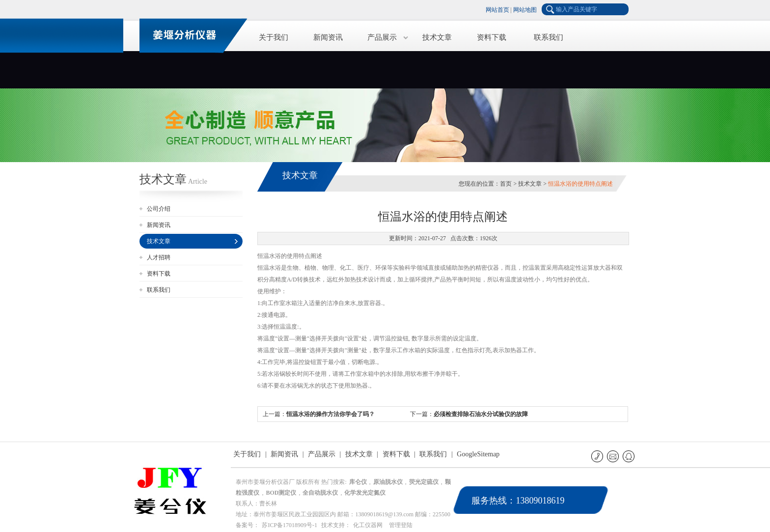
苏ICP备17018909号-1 (289, 525)
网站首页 (497, 10)
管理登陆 (401, 525)
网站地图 (525, 10)
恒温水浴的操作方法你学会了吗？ (330, 414)
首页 (506, 184)
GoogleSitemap (478, 454)
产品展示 (382, 37)
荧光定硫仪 (424, 482)
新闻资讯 (328, 37)
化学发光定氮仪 (365, 493)
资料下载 (492, 37)
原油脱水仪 (388, 482)
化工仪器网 (368, 525)
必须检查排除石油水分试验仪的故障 (481, 414)
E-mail (614, 456)
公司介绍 (159, 209)
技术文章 (437, 37)
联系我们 (549, 37)
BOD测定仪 (281, 493)
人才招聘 (159, 257)
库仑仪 (358, 482)
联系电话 (598, 456)
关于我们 (274, 37)
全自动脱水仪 (320, 493)
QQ (629, 456)
